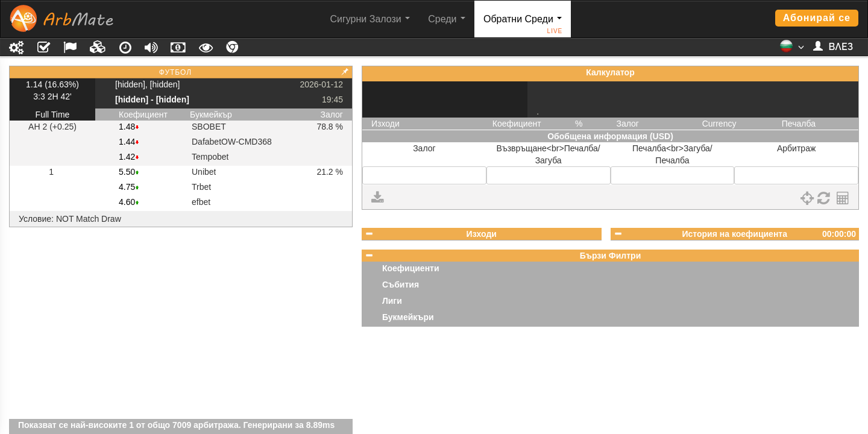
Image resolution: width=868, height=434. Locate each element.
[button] (792, 50)
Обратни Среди (523, 26)
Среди (447, 19)
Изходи (482, 234)
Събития (401, 285)
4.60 (127, 202)
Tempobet (210, 157)
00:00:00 (839, 234)
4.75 (127, 187)
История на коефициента (734, 234)
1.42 (127, 157)
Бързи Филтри (611, 256)
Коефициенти (411, 268)
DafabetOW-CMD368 (232, 142)
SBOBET (209, 127)
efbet (201, 202)
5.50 (127, 172)
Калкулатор (610, 72)
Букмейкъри (408, 317)
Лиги (392, 301)
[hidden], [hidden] (147, 84)
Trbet (201, 187)
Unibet (204, 172)
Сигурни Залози (370, 19)
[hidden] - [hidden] (152, 99)
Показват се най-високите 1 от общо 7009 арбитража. (130, 425)
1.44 (127, 142)
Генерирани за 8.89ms (289, 425)
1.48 (127, 127)
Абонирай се (817, 18)
